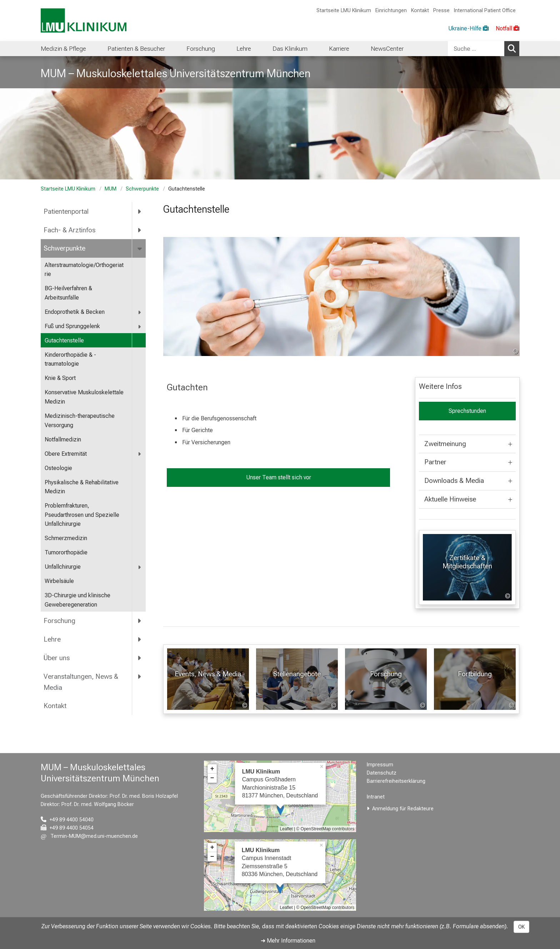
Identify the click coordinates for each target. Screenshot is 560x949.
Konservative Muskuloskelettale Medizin (84, 397)
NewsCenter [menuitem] (387, 49)
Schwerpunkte (142, 189)
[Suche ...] (476, 49)
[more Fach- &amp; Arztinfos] (140, 230)
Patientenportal (66, 211)
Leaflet (286, 829)
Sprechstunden (467, 411)
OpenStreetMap (316, 829)
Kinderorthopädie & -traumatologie (70, 359)
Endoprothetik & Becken (75, 312)
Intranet (376, 797)
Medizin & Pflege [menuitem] (63, 49)
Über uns (57, 658)
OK (521, 927)
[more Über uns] (140, 658)
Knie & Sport (60, 378)
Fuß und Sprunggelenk (72, 326)
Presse (441, 11)
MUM (111, 189)
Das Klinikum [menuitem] (290, 49)
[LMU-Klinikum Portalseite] (84, 21)
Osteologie (58, 468)
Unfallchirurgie (63, 567)
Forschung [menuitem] (201, 49)
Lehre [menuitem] (244, 49)
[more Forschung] (140, 621)
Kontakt (420, 11)
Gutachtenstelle (64, 340)
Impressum (380, 765)
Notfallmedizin (63, 439)
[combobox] (484, 49)
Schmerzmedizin (66, 538)
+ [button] (212, 769)
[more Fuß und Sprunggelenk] (140, 327)
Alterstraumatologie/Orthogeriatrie (84, 270)
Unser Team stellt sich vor (278, 477)
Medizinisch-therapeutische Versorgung (80, 421)
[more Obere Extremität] (140, 454)
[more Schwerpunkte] (140, 248)
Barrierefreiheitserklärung (396, 781)
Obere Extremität (66, 454)
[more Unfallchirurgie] (140, 567)
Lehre (52, 639)
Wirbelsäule (59, 581)
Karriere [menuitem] (339, 49)
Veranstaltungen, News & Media (81, 682)
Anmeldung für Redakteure (403, 809)
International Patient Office (485, 11)
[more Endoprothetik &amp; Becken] (140, 312)
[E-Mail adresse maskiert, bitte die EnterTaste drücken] (89, 836)
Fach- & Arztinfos (69, 230)
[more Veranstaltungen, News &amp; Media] (140, 676)
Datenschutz (382, 773)
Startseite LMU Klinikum (344, 11)
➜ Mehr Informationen (288, 941)
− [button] (212, 778)
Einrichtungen (391, 11)
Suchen (514, 48)
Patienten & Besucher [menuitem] (136, 49)
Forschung (59, 621)
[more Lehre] (140, 639)
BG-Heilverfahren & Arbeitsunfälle (68, 293)
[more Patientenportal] (140, 211)
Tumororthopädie (66, 552)
